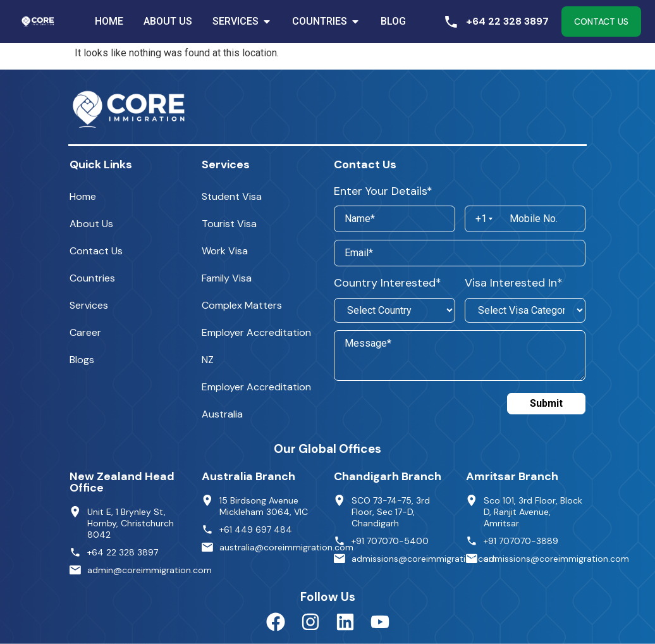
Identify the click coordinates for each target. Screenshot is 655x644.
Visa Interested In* (514, 283)
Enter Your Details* (383, 191)
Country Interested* (388, 283)
